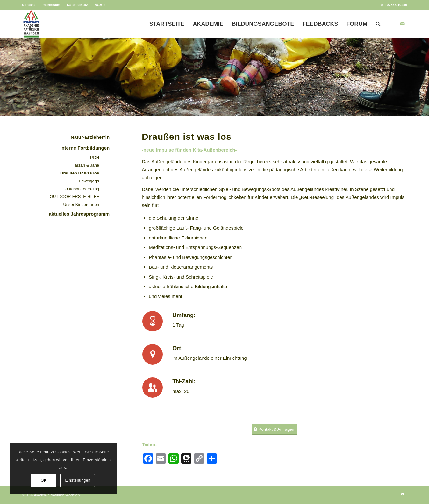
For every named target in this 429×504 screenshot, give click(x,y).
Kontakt (29, 5)
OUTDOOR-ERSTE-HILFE (74, 197)
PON (95, 157)
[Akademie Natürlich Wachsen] (31, 24)
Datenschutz (77, 5)
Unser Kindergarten (81, 205)
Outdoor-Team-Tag (82, 189)
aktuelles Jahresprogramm (79, 214)
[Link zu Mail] (403, 24)
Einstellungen (78, 480)
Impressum (51, 5)
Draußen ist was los (80, 173)
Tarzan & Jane (86, 165)
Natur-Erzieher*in (90, 137)
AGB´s (100, 5)
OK (44, 480)
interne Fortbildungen (85, 148)
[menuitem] (30, 5)
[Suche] (378, 24)
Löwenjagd (89, 181)
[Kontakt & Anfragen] (275, 429)
